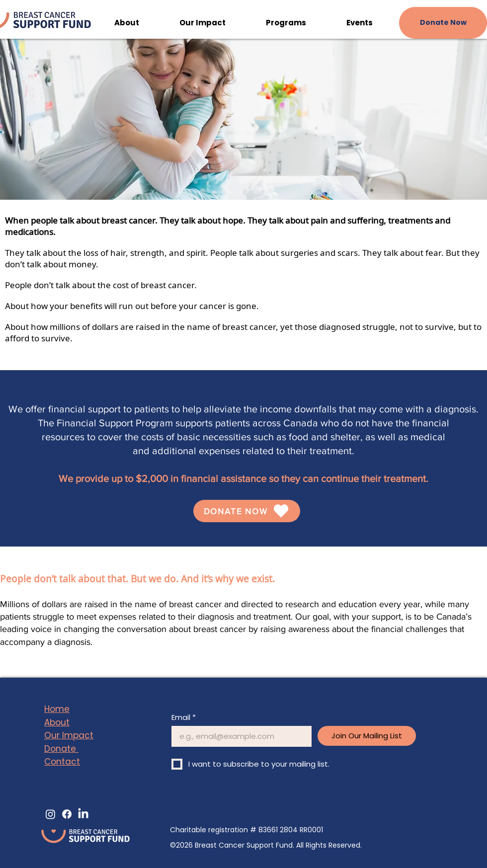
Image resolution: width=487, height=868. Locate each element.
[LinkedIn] (83, 814)
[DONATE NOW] (247, 511)
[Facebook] (67, 814)
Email (184, 717)
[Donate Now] (443, 23)
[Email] (239, 736)
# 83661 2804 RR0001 (286, 830)
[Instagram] (50, 814)
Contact (62, 762)
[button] (126, 23)
